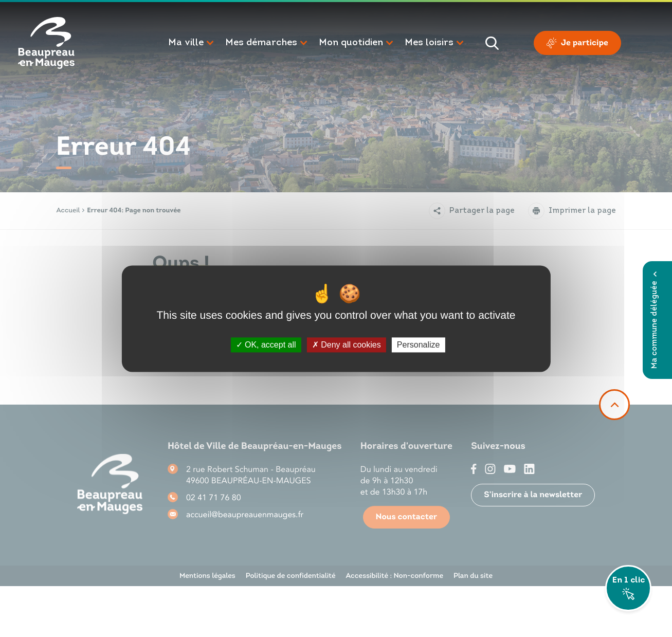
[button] (192, 43)
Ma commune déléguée (655, 320)
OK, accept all (266, 345)
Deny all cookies (347, 345)
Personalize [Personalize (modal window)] (419, 345)
